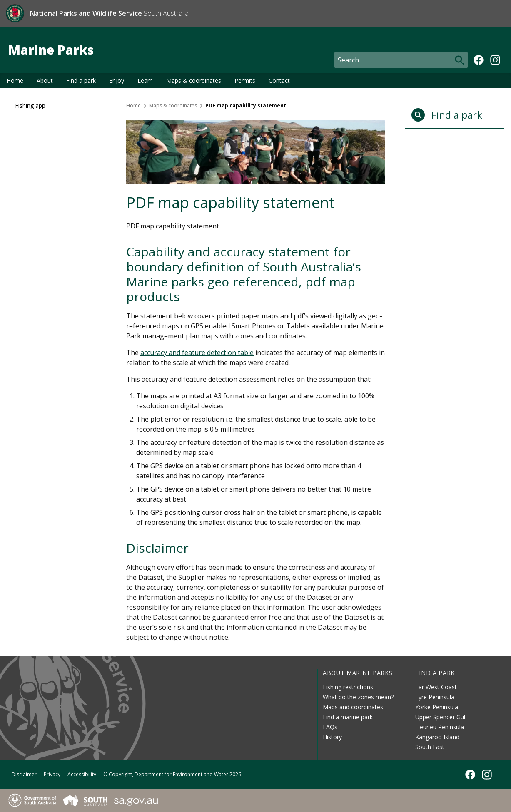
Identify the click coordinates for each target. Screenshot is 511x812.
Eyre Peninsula (435, 697)
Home (15, 81)
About (45, 81)
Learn (145, 81)
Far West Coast (436, 687)
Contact (279, 81)
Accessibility (82, 774)
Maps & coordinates (194, 81)
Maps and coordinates (353, 707)
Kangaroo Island (437, 737)
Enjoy (117, 81)
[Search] (401, 60)
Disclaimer (24, 774)
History (332, 737)
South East (430, 747)
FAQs (330, 727)
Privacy (52, 774)
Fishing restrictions (348, 687)
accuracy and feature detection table (197, 353)
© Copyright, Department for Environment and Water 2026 (172, 774)
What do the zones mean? (358, 697)
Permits (245, 81)
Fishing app (30, 106)
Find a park (81, 81)
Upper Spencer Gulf (441, 717)
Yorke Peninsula (437, 707)
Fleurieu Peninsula (440, 727)
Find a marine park (348, 717)
